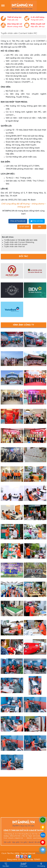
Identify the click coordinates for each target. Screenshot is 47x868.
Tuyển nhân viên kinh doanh (16, 245)
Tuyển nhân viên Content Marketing (19, 242)
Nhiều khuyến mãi (38, 24)
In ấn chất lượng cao (37, 17)
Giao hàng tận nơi (14, 24)
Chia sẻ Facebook (18, 221)
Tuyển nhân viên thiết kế (14, 247)
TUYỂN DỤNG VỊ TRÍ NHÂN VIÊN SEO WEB (21, 240)
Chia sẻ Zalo (37, 221)
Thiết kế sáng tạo (14, 17)
